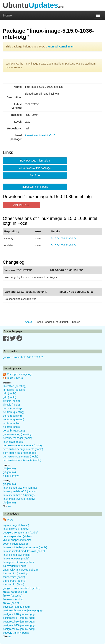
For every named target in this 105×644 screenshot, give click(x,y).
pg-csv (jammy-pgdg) (15, 566)
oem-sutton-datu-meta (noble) (20, 453)
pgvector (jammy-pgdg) (16, 607)
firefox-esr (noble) (13, 599)
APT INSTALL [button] (21, 205)
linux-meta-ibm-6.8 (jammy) (19, 495)
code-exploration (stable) (17, 536)
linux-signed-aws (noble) (17, 555)
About (28, 322)
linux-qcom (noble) (14, 442)
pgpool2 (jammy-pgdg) (16, 633)
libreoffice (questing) (15, 386)
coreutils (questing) (14, 431)
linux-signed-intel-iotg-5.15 (40, 135)
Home (7, 15)
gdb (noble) (10, 393)
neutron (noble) (12, 423)
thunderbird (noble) (14, 577)
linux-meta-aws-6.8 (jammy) (19, 499)
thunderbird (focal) (14, 584)
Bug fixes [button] (35, 175)
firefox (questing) (13, 596)
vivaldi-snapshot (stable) (17, 540)
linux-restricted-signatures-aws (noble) (25, 547)
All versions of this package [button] (35, 168)
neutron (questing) (14, 412)
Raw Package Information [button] (35, 161)
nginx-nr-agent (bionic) (16, 525)
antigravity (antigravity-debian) (20, 570)
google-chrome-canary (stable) (21, 533)
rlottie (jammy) (11, 476)
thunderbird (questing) (16, 573)
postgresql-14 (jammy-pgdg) (19, 629)
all (10, 506)
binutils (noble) (11, 401)
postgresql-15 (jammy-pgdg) (19, 625)
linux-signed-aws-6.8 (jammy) (20, 488)
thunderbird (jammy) (15, 581)
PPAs (10, 520)
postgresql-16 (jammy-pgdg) (19, 622)
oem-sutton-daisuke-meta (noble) (22, 460)
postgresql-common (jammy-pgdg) (23, 610)
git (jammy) (9, 468)
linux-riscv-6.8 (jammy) (16, 529)
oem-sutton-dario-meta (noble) (20, 457)
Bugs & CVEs (15, 378)
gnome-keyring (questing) (18, 434)
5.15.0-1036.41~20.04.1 (65, 238)
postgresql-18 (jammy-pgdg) (19, 614)
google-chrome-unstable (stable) (22, 588)
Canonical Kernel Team (60, 47)
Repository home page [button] (35, 187)
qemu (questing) (12, 408)
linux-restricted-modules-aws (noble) (24, 551)
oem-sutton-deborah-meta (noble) (22, 445)
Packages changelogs (20, 374)
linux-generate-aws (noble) (18, 562)
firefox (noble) (11, 603)
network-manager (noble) (17, 438)
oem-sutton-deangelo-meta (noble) (23, 449)
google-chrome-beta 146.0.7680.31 (23, 357)
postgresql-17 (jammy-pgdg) (19, 618)
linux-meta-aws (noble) (16, 559)
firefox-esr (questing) (15, 592)
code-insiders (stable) (15, 544)
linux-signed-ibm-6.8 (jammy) (20, 491)
